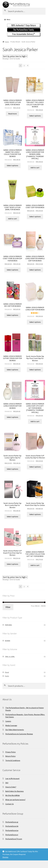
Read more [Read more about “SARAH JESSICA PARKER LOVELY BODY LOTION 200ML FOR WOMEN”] (12, 114)
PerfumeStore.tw (12, 830)
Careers (8, 721)
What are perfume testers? (15, 800)
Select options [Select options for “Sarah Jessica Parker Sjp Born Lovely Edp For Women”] (12, 517)
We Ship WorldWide (13, 795)
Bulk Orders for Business (15, 791)
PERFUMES (8, 625)
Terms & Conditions (13, 760)
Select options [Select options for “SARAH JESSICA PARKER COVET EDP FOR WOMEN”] (35, 217)
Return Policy (10, 756)
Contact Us (10, 804)
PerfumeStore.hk (12, 826)
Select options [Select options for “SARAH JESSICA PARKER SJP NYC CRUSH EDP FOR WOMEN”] (12, 370)
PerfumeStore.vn (12, 835)
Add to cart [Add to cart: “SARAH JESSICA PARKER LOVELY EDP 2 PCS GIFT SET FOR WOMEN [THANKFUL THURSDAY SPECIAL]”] (35, 421)
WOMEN (8, 641)
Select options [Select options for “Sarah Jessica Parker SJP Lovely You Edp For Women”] (35, 467)
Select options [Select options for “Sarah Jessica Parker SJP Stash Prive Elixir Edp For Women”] (12, 564)
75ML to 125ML (10, 657)
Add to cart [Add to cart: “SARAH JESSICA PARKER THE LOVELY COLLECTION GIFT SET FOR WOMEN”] (35, 565)
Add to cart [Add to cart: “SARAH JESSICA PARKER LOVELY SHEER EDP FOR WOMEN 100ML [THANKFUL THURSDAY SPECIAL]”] (35, 168)
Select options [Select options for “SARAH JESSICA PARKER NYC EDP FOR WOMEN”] (12, 315)
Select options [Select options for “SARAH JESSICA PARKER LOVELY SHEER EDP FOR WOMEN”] (12, 417)
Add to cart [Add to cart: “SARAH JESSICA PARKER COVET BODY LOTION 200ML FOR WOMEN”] (12, 219)
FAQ (7, 783)
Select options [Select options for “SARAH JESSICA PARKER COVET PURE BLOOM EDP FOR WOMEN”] (12, 270)
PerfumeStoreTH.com (14, 839)
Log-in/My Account (12, 778)
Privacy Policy (11, 752)
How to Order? (11, 787)
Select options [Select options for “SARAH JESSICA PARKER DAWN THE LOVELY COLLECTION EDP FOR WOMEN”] (12, 165)
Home (7, 42)
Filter (8, 607)
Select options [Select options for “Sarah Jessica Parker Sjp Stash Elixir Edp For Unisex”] (35, 514)
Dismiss (5, 857)
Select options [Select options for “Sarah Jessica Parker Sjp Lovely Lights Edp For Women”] (12, 469)
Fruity (7, 676)
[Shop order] (15, 56)
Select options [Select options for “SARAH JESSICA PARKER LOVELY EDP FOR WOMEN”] (35, 322)
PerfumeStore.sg (12, 822)
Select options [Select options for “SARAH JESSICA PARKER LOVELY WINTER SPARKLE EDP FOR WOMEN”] (35, 270)
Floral (7, 672)
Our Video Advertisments (15, 730)
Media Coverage (11, 725)
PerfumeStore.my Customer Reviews (19, 734)
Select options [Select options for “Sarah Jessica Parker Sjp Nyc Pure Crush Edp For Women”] (35, 370)
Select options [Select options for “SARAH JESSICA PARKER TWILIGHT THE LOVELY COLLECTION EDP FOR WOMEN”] (35, 116)
